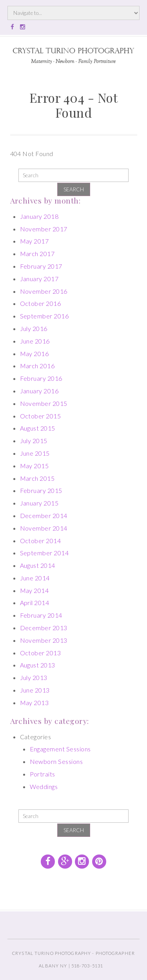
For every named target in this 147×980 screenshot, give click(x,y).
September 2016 (44, 316)
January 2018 (39, 216)
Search (74, 189)
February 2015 (41, 490)
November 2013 (44, 640)
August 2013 (38, 665)
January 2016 (39, 391)
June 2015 (35, 453)
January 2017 (39, 279)
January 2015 (39, 503)
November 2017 (44, 229)
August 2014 (38, 565)
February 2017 (41, 266)
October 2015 (41, 416)
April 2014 (35, 603)
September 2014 (44, 553)
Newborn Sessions (56, 761)
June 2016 (35, 341)
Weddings (44, 786)
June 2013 (35, 690)
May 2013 (34, 703)
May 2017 (34, 241)
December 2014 (44, 515)
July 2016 (34, 328)
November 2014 (44, 528)
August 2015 (38, 428)
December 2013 (44, 628)
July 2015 (34, 441)
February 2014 (41, 615)
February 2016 (41, 378)
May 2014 (34, 590)
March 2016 (37, 366)
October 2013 (41, 653)
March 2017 (37, 254)
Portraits (43, 774)
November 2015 (44, 403)
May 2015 (34, 466)
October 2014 (41, 541)
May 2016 (34, 354)
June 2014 (35, 578)
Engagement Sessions (60, 749)
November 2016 (44, 291)
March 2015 (37, 478)
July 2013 (34, 677)
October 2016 (41, 303)
